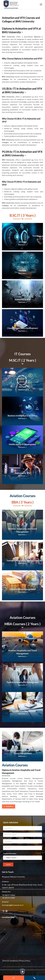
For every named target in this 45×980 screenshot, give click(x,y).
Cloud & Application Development (22, 328)
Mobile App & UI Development (22, 444)
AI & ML (23, 242)
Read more (23, 245)
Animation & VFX (23, 299)
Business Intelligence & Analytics (22, 416)
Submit (8, 864)
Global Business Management (22, 589)
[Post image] (22, 237)
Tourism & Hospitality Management (23, 560)
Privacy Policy (25, 961)
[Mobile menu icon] (41, 4)
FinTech (22, 271)
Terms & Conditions (10, 961)
